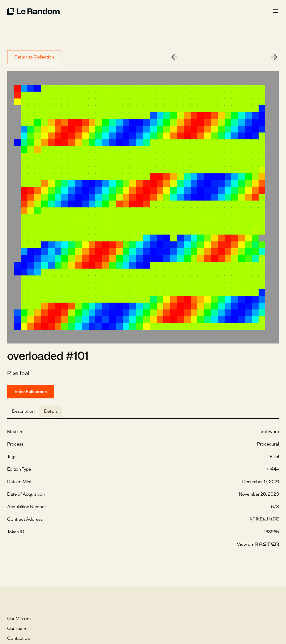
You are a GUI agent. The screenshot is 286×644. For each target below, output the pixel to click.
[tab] (23, 412)
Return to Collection (34, 57)
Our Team (17, 629)
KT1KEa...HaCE (264, 519)
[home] (140, 11)
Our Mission (19, 619)
